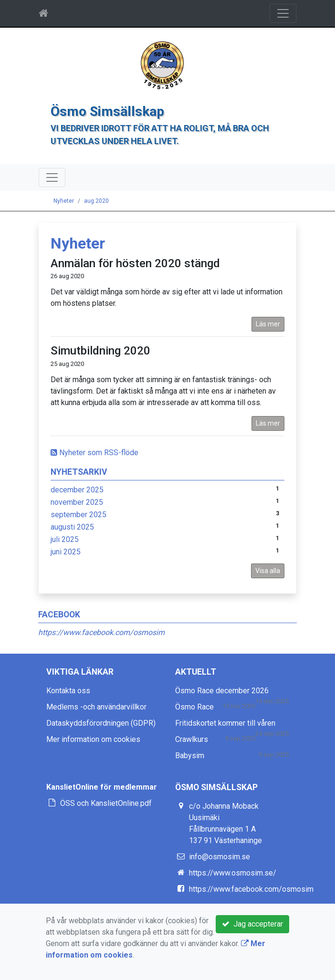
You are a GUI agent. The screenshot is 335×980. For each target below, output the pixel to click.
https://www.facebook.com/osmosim (101, 632)
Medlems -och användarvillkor (96, 707)
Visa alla (268, 571)
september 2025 (79, 515)
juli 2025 (65, 539)
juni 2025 (66, 552)
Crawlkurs (192, 739)
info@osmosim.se (220, 857)
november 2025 (77, 502)
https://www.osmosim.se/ (233, 873)
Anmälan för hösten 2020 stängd (135, 263)
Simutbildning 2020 (100, 351)
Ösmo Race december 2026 (222, 691)
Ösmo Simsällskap (107, 111)
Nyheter (64, 201)
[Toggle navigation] (283, 13)
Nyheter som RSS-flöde (94, 453)
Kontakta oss (68, 691)
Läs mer (268, 324)
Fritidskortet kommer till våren (225, 723)
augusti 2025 (72, 527)
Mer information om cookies (93, 739)
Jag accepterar (252, 924)
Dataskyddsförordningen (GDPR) (101, 723)
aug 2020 (96, 201)
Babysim (190, 756)
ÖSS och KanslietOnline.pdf (106, 803)
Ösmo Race (194, 707)
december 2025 (77, 490)
